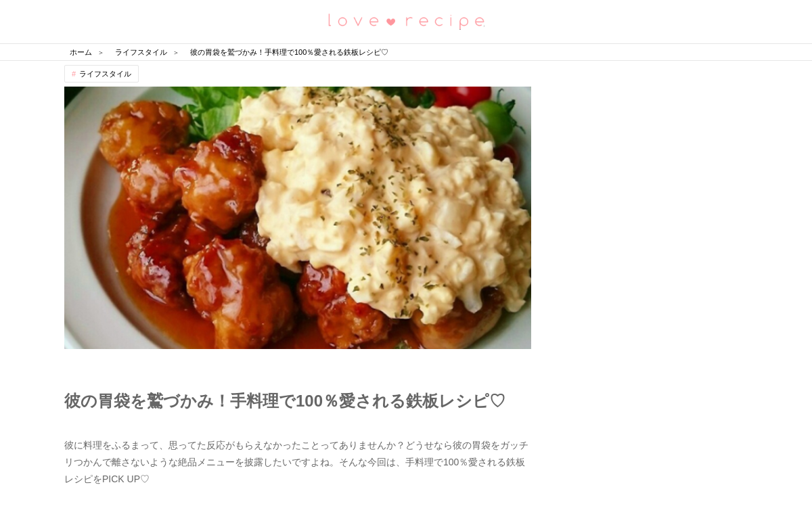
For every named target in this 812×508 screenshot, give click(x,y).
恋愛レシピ (406, 21)
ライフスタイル (105, 74)
